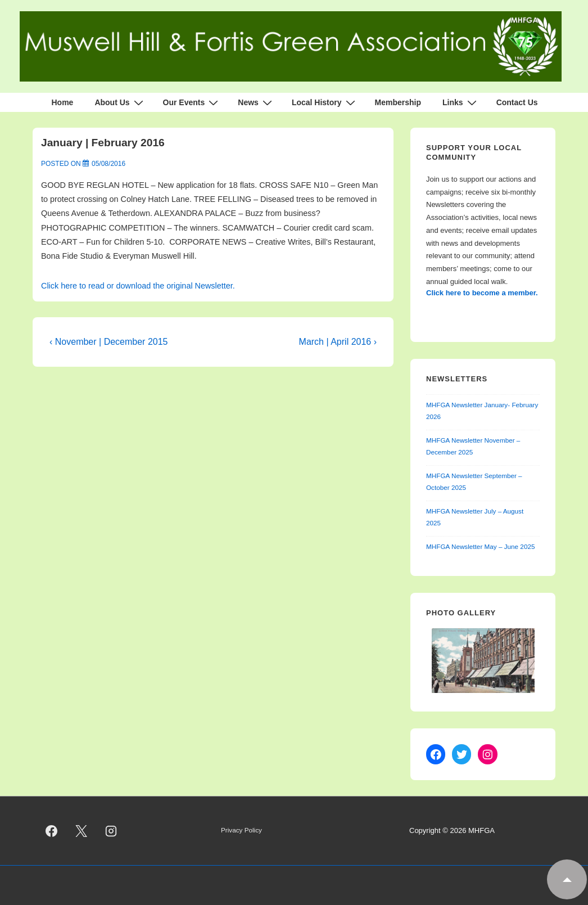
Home (62, 102)
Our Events (192, 102)
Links (461, 102)
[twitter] (82, 831)
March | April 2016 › (338, 342)
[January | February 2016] (108, 164)
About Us (120, 102)
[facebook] (52, 831)
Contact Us (517, 102)
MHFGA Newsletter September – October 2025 (474, 481)
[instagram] (111, 831)
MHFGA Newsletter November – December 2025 (473, 446)
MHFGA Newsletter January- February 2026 (482, 411)
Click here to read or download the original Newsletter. (138, 286)
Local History (325, 102)
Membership (398, 102)
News (256, 102)
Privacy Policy (241, 830)
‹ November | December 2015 (108, 342)
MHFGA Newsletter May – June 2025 (480, 546)
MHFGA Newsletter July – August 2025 (475, 517)
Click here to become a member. (482, 293)
